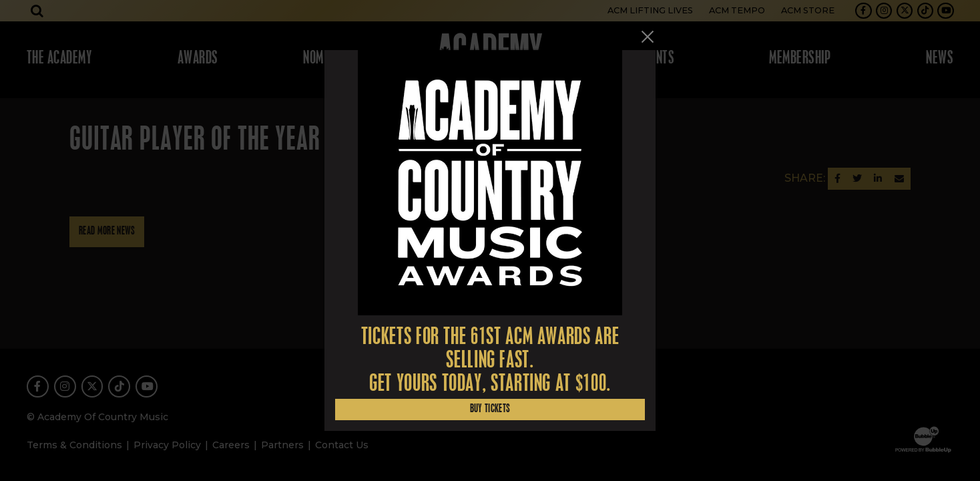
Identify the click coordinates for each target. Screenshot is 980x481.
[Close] (648, 37)
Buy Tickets (490, 409)
